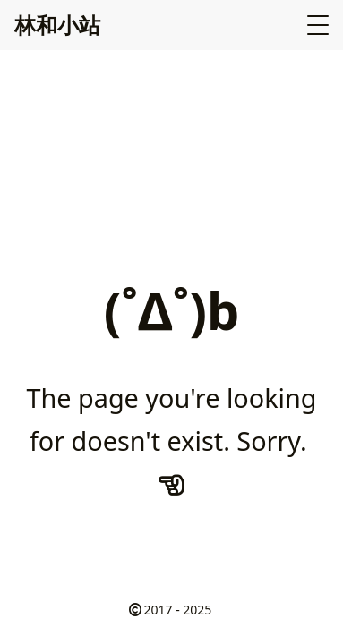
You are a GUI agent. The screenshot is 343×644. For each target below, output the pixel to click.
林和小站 (57, 25)
